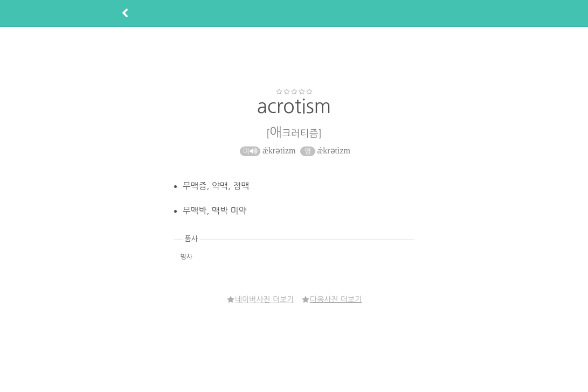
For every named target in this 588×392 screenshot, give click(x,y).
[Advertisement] (294, 57)
